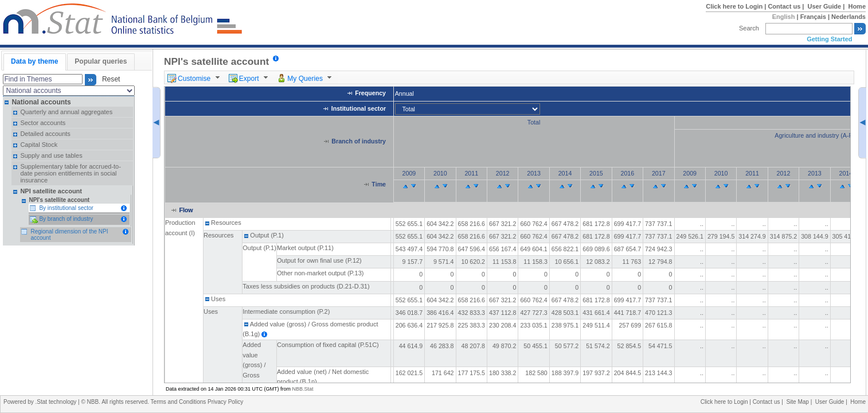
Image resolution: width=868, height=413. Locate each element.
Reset (109, 80)
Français (813, 17)
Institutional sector (359, 108)
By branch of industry (66, 219)
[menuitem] (195, 77)
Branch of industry (359, 141)
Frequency (370, 93)
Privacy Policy (225, 402)
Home (857, 6)
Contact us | (787, 6)
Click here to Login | (737, 6)
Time (379, 185)
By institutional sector (66, 208)
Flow (186, 210)
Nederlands (849, 17)
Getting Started (829, 39)
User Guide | (827, 6)
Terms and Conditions (179, 402)
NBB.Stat (303, 389)
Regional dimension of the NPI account (69, 235)
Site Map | (800, 402)
